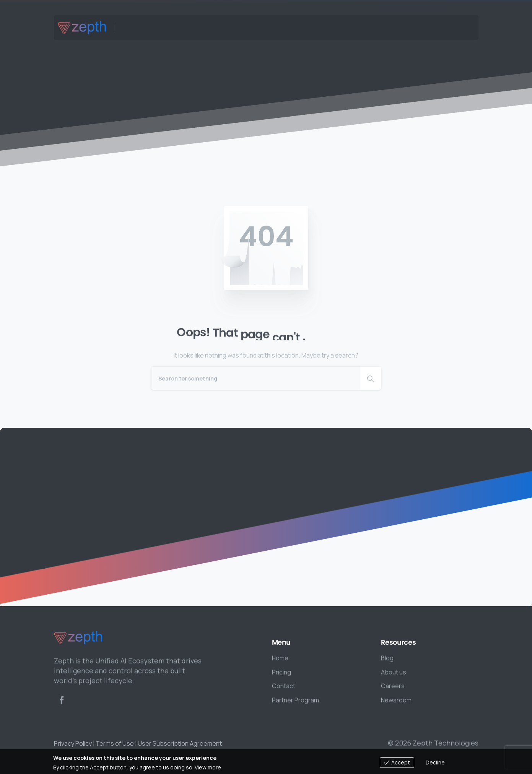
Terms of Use (115, 743)
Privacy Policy (73, 743)
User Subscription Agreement (180, 743)
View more (208, 767)
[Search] (256, 378)
